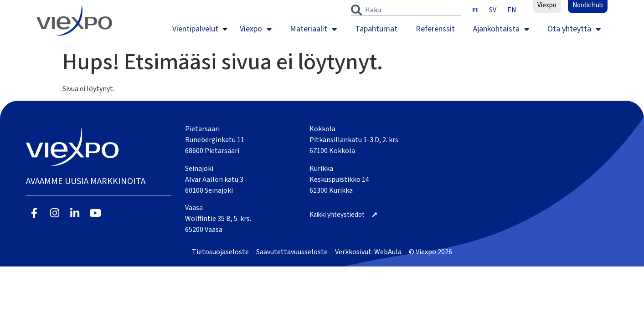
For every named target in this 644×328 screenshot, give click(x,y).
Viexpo (256, 29)
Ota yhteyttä (574, 29)
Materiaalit (313, 29)
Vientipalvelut (195, 29)
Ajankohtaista (501, 29)
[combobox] (406, 10)
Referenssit (435, 29)
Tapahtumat (376, 29)
